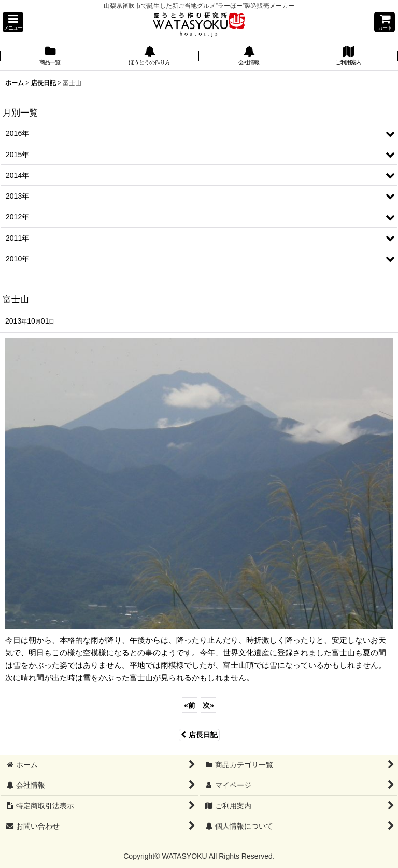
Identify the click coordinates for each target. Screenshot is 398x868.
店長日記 (199, 735)
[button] (13, 22)
